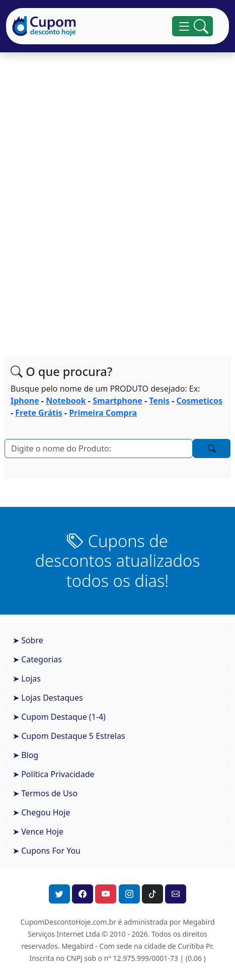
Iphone (25, 401)
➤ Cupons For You (47, 851)
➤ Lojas (27, 679)
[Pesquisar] (99, 448)
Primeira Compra (103, 413)
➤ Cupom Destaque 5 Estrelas (69, 736)
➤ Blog (25, 755)
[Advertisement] (117, 202)
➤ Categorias (37, 659)
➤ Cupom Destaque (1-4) (59, 717)
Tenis (159, 401)
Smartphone (117, 401)
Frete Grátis (39, 413)
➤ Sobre (28, 640)
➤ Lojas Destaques (48, 698)
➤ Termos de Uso (45, 793)
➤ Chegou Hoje (41, 812)
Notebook (66, 401)
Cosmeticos (200, 401)
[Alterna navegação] (192, 26)
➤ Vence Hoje (38, 832)
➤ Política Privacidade (54, 774)
